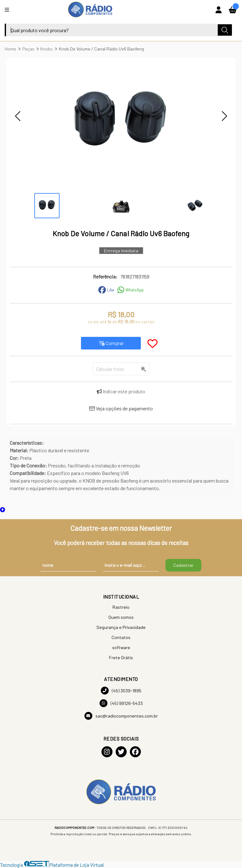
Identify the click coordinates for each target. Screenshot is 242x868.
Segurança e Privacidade (121, 627)
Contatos (121, 637)
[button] (18, 116)
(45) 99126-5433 (121, 703)
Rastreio (121, 607)
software (121, 647)
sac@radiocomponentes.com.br (121, 716)
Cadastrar (183, 565)
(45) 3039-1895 (121, 691)
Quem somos (121, 617)
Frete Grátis (121, 657)
